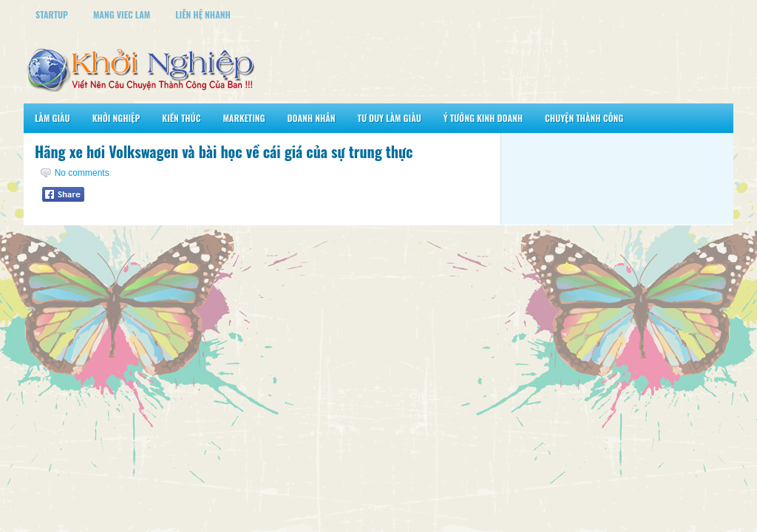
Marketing (244, 118)
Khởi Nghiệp (116, 118)
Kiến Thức (181, 118)
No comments (82, 173)
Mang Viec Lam (122, 14)
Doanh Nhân (312, 118)
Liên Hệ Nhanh (203, 14)
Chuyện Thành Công (584, 118)
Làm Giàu (52, 118)
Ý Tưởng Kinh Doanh (483, 118)
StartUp (52, 14)
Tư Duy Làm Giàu (390, 118)
